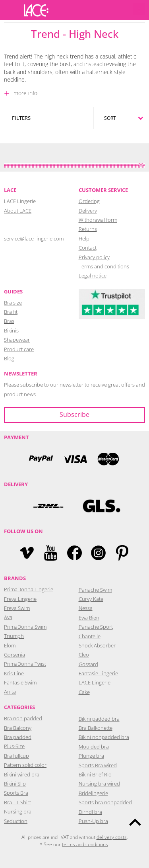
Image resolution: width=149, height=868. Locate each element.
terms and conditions (85, 844)
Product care (19, 349)
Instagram (98, 553)
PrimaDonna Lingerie (29, 589)
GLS (102, 506)
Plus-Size (14, 746)
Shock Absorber (97, 645)
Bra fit (11, 312)
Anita (10, 692)
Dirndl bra (90, 812)
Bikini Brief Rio (95, 774)
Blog (9, 358)
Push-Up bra (93, 821)
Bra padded (18, 737)
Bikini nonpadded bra (104, 737)
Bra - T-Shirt (17, 802)
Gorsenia (15, 655)
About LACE (18, 211)
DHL (48, 506)
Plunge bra (91, 756)
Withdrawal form (98, 220)
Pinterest (122, 553)
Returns (88, 229)
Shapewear (17, 340)
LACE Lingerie (95, 682)
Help (84, 239)
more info (25, 93)
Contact (88, 248)
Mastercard (108, 459)
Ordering (89, 201)
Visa (75, 459)
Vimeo (27, 553)
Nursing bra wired (99, 784)
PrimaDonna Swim (25, 627)
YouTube (51, 553)
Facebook (74, 553)
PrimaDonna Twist (25, 664)
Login (101, 10)
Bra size (13, 303)
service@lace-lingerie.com (34, 239)
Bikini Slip (15, 784)
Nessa (86, 608)
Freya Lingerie (20, 599)
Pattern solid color (25, 765)
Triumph (14, 636)
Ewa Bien (89, 618)
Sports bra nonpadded (105, 802)
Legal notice (93, 276)
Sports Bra (16, 793)
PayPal (41, 459)
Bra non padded (23, 718)
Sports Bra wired (98, 765)
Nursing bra (18, 811)
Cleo (84, 655)
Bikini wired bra (22, 774)
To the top (135, 822)
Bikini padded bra (99, 719)
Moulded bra (94, 747)
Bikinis (11, 330)
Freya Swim (17, 608)
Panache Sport (96, 627)
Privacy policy (94, 257)
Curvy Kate (91, 599)
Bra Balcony (18, 728)
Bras (9, 321)
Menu (10, 10)
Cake (84, 692)
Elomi (10, 645)
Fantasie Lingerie (98, 673)
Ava (8, 617)
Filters (21, 118)
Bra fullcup (16, 756)
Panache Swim (95, 590)
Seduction (16, 821)
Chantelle (90, 636)
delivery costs (112, 837)
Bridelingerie (93, 793)
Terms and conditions (104, 266)
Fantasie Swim (20, 682)
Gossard (88, 664)
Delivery (88, 211)
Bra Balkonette (96, 728)
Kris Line (14, 673)
